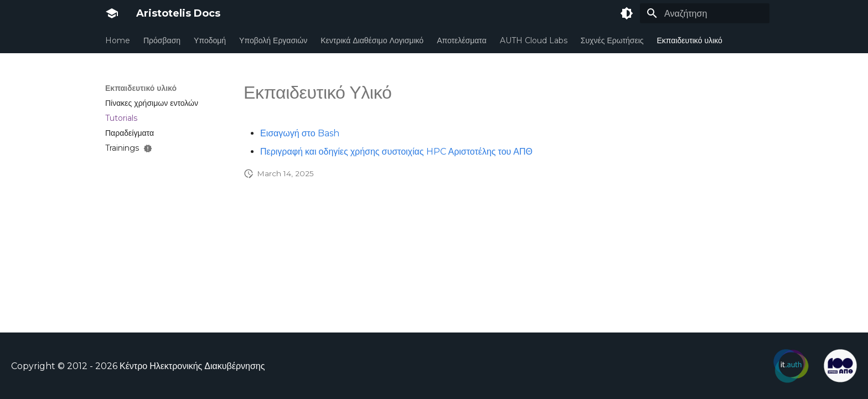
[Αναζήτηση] (705, 13)
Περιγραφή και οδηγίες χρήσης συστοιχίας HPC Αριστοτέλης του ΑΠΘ (396, 152)
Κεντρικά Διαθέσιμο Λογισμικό (372, 40)
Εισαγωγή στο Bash (300, 133)
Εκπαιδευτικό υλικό (690, 40)
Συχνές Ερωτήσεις (612, 40)
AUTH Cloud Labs (534, 40)
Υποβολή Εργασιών (273, 40)
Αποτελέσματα (462, 40)
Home (118, 40)
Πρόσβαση (162, 40)
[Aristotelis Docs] (112, 13)
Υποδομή (210, 40)
